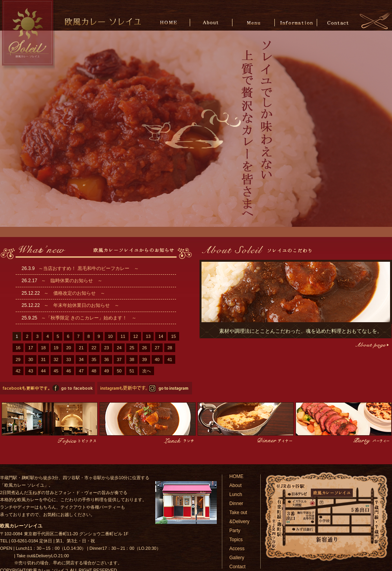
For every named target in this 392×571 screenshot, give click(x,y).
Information (296, 22)
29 (18, 359)
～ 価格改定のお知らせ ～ (74, 293)
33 (69, 359)
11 (123, 336)
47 (81, 371)
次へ (147, 371)
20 (69, 348)
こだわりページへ (371, 345)
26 (145, 348)
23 (107, 348)
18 (44, 348)
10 (110, 336)
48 (94, 371)
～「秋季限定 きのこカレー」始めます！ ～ (89, 318)
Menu (254, 22)
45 (56, 371)
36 (107, 359)
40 (157, 359)
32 (56, 359)
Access (237, 549)
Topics (236, 540)
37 (119, 359)
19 (56, 348)
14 (161, 336)
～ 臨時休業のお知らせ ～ (72, 281)
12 (136, 336)
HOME (170, 22)
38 (132, 359)
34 (81, 359)
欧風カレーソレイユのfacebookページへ (47, 388)
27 (157, 348)
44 (44, 371)
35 (94, 359)
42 (18, 371)
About (212, 22)
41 (170, 359)
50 (119, 371)
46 (69, 371)
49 (107, 371)
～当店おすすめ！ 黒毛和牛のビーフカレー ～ (88, 268)
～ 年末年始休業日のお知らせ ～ (82, 305)
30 (31, 359)
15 (173, 336)
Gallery (237, 558)
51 (132, 371)
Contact (338, 22)
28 (170, 348)
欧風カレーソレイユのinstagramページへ (145, 388)
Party (235, 531)
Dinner (236, 504)
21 (81, 348)
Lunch (236, 494)
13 (148, 336)
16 (18, 348)
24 (119, 348)
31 (44, 359)
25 (132, 348)
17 (31, 348)
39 (145, 359)
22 (94, 348)
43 (31, 371)
